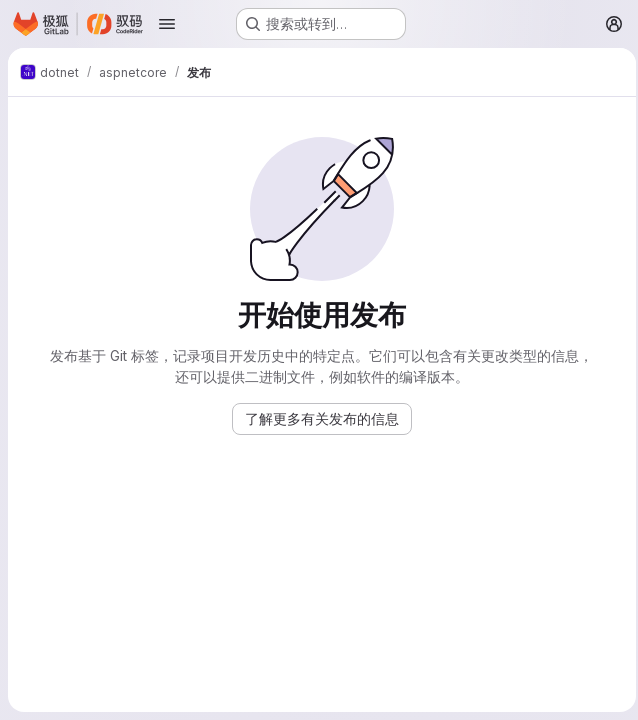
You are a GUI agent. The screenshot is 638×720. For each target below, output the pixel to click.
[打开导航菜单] (167, 24)
